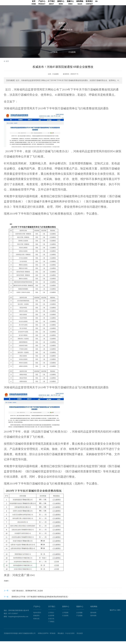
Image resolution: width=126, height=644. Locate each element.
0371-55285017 (13, 616)
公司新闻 (54, 55)
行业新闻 (72, 55)
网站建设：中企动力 (65, 636)
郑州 (73, 636)
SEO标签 (53, 636)
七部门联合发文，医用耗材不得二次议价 (27, 593)
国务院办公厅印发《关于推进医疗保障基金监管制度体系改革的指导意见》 (40, 599)
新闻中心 (63, 26)
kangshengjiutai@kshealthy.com (18, 619)
